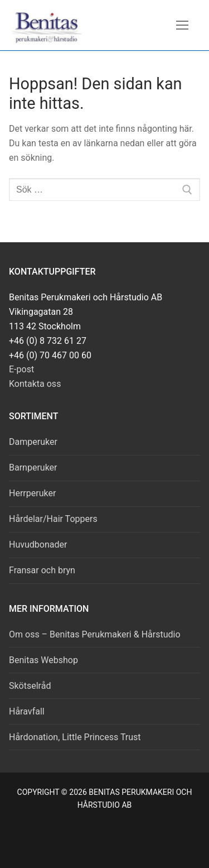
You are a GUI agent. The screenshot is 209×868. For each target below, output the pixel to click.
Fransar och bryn (42, 570)
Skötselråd (30, 686)
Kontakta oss (35, 384)
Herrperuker (32, 493)
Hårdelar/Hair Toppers (53, 519)
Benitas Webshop (43, 660)
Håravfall (27, 711)
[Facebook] (92, 842)
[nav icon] (182, 25)
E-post (21, 369)
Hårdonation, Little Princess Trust (75, 737)
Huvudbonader (38, 545)
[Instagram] (117, 842)
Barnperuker (33, 467)
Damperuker (33, 442)
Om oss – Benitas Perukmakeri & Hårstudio (95, 634)
